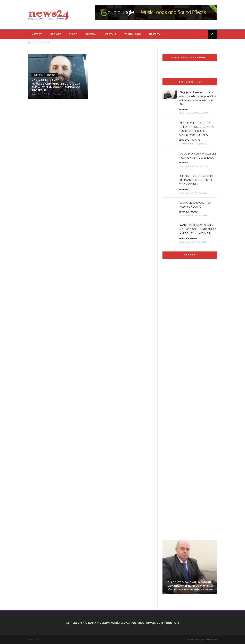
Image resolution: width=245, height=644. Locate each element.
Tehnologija (133, 34)
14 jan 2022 (37, 94)
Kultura (90, 34)
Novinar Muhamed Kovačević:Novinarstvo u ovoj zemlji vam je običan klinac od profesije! (56, 85)
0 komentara (59, 94)
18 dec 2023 (201, 242)
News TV (155, 34)
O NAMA (91, 623)
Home (31, 42)
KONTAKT (173, 623)
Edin (48, 94)
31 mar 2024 (201, 193)
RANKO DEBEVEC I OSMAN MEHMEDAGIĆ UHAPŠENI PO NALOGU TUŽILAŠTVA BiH (198, 229)
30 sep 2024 (201, 166)
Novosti (37, 34)
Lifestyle (110, 34)
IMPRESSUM (74, 623)
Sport (73, 34)
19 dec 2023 (201, 215)
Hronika (56, 34)
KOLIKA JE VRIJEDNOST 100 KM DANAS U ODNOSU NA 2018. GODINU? (197, 180)
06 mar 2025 (202, 113)
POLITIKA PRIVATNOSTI (147, 623)
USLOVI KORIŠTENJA (114, 623)
